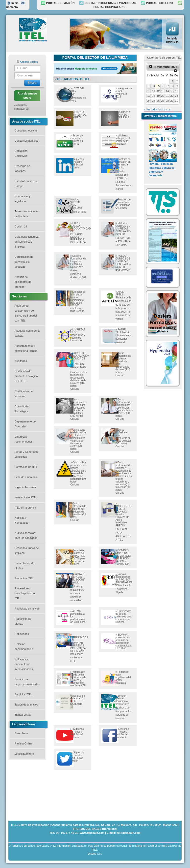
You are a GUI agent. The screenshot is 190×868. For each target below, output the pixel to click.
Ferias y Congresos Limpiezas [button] (26, 454)
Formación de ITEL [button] (26, 467)
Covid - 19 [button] (21, 226)
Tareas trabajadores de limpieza (27, 214)
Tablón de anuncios (26, 705)
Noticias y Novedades (22, 520)
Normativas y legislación (23, 199)
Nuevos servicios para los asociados (26, 535)
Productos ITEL (24, 578)
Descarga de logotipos (22, 168)
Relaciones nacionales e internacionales (24, 664)
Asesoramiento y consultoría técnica (26, 348)
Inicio (13, 3)
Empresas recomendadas (24, 439)
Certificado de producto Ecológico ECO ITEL (26, 376)
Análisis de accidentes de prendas (23, 282)
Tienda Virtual (23, 715)
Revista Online (24, 743)
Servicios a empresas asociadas (27, 682)
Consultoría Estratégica (22, 409)
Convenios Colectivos (21, 153)
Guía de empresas (26, 477)
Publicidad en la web (27, 609)
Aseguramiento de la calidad (27, 333)
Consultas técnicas (26, 130)
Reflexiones (22, 634)
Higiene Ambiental (26, 487)
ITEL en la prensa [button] (25, 508)
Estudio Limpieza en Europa (27, 184)
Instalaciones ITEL (26, 497)
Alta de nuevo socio (27, 96)
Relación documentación (24, 646)
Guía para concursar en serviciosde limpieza (27, 242)
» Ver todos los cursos (157, 109)
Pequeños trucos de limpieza (27, 550)
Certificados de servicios (24, 394)
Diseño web (95, 854)
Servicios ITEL (23, 694)
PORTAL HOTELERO (157, 3)
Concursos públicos (26, 141)
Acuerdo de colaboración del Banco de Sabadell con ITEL (26, 313)
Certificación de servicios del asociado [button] (24, 262)
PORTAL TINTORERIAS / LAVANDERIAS (108, 3)
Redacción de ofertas (23, 621)
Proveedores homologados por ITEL (25, 593)
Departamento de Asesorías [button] (25, 424)
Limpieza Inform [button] (24, 754)
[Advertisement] (33, 790)
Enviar (32, 83)
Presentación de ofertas (24, 566)
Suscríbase (21, 733)
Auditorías (21, 361)
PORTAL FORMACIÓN (58, 3)
